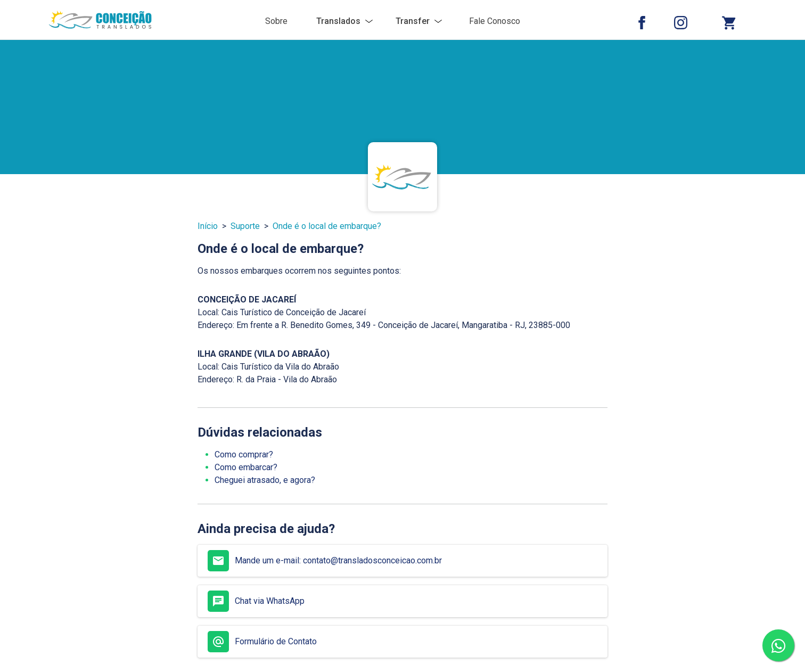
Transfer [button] (413, 21)
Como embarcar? (246, 467)
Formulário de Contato (262, 642)
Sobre (276, 21)
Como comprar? (244, 454)
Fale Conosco (495, 21)
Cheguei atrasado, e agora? (265, 480)
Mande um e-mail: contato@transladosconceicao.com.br (325, 561)
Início (208, 226)
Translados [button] (338, 21)
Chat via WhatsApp (256, 601)
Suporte (245, 226)
